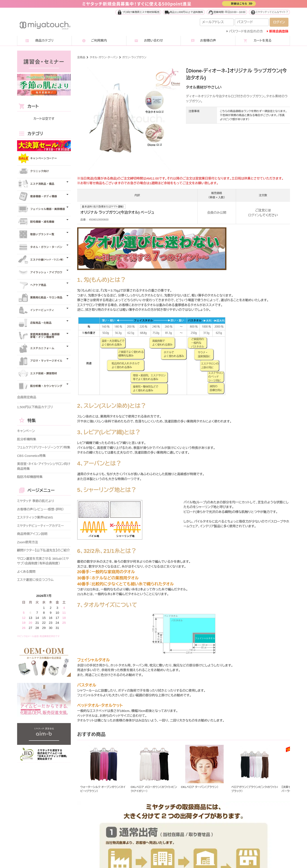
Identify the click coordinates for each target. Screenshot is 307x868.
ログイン (254, 215)
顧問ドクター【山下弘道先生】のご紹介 (43, 550)
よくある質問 (26, 572)
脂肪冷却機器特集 (30, 477)
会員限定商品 (27, 397)
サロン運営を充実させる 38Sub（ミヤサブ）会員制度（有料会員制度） (43, 561)
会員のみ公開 (217, 213)
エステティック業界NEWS (35, 517)
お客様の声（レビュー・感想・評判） (40, 509)
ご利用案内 (99, 40)
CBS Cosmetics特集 (31, 456)
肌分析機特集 (27, 439)
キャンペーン (26, 431)
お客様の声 (208, 40)
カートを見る (263, 40)
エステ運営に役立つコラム (35, 580)
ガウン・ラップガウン (134, 57)
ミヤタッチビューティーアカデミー (41, 526)
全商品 (81, 57)
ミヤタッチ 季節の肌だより (36, 501)
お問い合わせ (153, 40)
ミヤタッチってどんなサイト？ (269, 12)
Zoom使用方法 (28, 542)
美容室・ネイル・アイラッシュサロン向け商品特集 (44, 466)
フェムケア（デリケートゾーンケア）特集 (44, 447)
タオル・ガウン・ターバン (104, 57)
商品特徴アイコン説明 (32, 534)
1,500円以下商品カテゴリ (35, 407)
